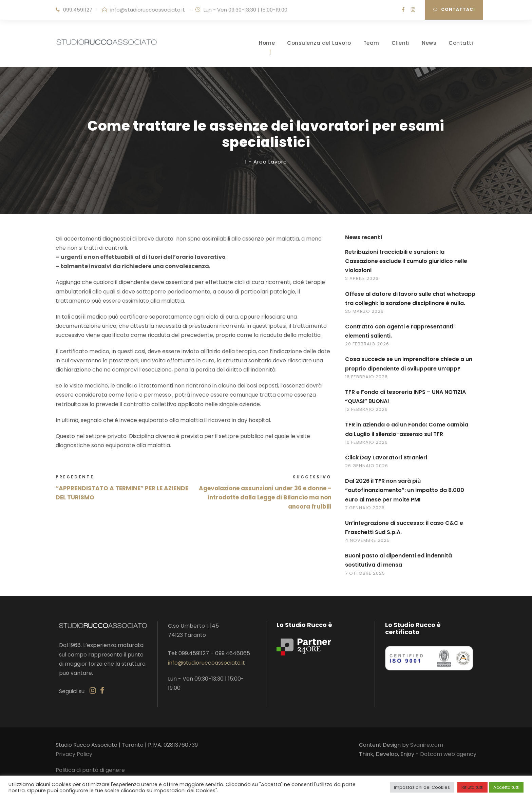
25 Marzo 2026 (364, 316)
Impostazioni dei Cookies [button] (422, 787)
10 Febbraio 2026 (366, 447)
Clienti (401, 43)
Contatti (461, 43)
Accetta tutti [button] (506, 787)
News (429, 43)
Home (267, 43)
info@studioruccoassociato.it (148, 10)
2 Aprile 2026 (362, 283)
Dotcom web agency (448, 759)
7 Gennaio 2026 (365, 512)
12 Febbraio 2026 (366, 414)
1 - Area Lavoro (266, 166)
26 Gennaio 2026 (367, 470)
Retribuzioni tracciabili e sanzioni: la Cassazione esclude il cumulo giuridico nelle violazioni (406, 266)
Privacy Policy (74, 759)
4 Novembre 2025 (367, 545)
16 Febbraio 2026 (366, 382)
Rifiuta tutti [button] (472, 787)
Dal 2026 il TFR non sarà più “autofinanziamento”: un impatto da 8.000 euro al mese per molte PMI (405, 495)
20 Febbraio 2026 (367, 349)
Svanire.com (427, 750)
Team (371, 43)
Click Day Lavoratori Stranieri (386, 462)
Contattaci (454, 9)
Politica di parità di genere (90, 775)
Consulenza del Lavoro (319, 43)
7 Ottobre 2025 (365, 578)
